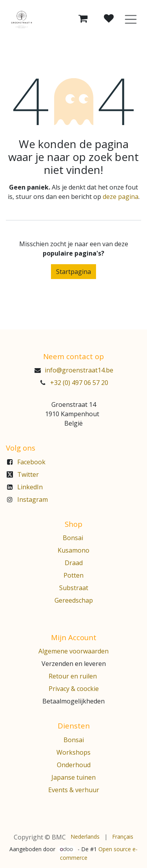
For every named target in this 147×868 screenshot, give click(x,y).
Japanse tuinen (73, 777)
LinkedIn (30, 487)
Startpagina (73, 272)
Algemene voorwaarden (73, 651)
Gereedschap (74, 600)
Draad (74, 563)
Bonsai (74, 538)
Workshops (73, 752)
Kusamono (73, 550)
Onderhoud (74, 765)
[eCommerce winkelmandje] (83, 19)
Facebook (31, 462)
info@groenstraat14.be (79, 370)
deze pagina (121, 197)
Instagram (33, 499)
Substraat (74, 588)
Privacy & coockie (74, 689)
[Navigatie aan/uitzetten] (131, 19)
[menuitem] (85, 837)
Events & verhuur (74, 790)
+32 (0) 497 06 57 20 (79, 383)
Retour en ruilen (73, 676)
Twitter (28, 474)
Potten (73, 575)
